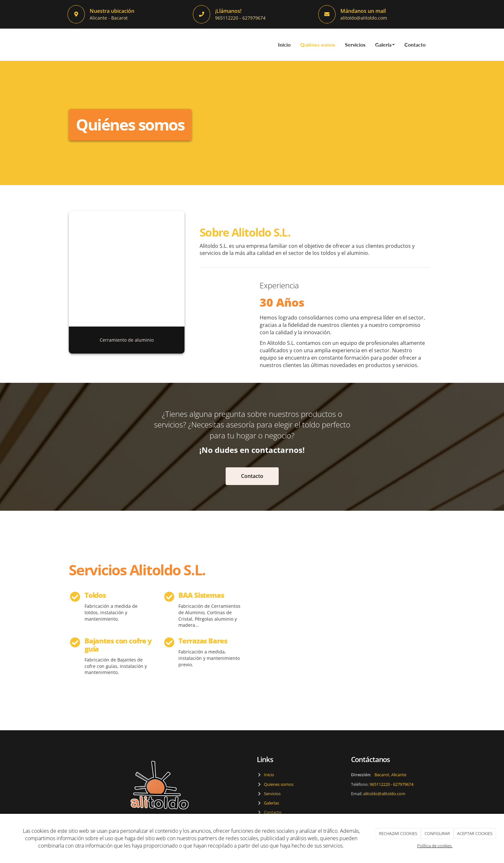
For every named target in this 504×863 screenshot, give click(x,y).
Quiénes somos (318, 45)
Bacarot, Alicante (390, 775)
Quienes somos (278, 784)
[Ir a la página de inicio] (67, 45)
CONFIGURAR (437, 833)
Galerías (270, 803)
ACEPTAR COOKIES (475, 833)
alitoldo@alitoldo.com (364, 18)
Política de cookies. (435, 846)
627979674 (254, 18)
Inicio (284, 45)
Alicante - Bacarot (109, 18)
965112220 (227, 18)
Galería (385, 45)
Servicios (355, 45)
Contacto (415, 45)
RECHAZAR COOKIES (398, 833)
